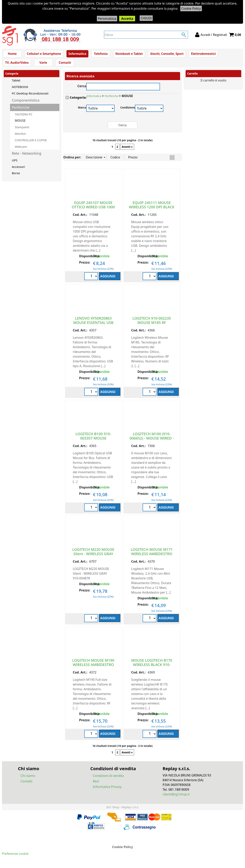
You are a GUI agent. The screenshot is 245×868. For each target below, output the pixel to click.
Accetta (127, 19)
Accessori (18, 169)
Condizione (128, 110)
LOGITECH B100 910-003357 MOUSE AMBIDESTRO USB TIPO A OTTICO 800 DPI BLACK (93, 442)
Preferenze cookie (15, 856)
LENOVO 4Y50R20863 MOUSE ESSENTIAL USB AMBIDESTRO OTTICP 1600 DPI (93, 327)
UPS (15, 162)
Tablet (16, 83)
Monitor (20, 136)
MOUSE (20, 123)
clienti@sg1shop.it (176, 796)
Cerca (82, 88)
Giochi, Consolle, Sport (166, 54)
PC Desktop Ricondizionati (30, 96)
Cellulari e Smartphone (44, 54)
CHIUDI (146, 18)
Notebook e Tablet (128, 54)
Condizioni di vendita (108, 778)
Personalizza (107, 19)
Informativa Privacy (107, 789)
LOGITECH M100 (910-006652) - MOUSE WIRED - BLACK (152, 440)
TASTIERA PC (24, 116)
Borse (16, 175)
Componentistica (26, 102)
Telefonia (100, 54)
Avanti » (127, 149)
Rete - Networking (27, 156)
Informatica (77, 54)
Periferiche (21, 110)
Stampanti (22, 129)
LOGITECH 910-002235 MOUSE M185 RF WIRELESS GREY (152, 325)
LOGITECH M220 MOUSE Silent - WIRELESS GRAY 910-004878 (93, 556)
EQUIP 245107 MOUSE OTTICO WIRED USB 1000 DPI (93, 209)
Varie (43, 64)
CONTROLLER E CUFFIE (31, 142)
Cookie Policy (191, 8)
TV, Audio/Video (17, 64)
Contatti (65, 64)
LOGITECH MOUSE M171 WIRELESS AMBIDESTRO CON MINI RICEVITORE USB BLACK (152, 558)
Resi (96, 783)
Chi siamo (28, 778)
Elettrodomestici (202, 54)
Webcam (21, 149)
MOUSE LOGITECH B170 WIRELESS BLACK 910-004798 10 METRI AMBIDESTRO (152, 669)
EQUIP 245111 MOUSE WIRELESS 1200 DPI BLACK (152, 207)
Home (12, 54)
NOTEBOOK (20, 89)
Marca (82, 110)
